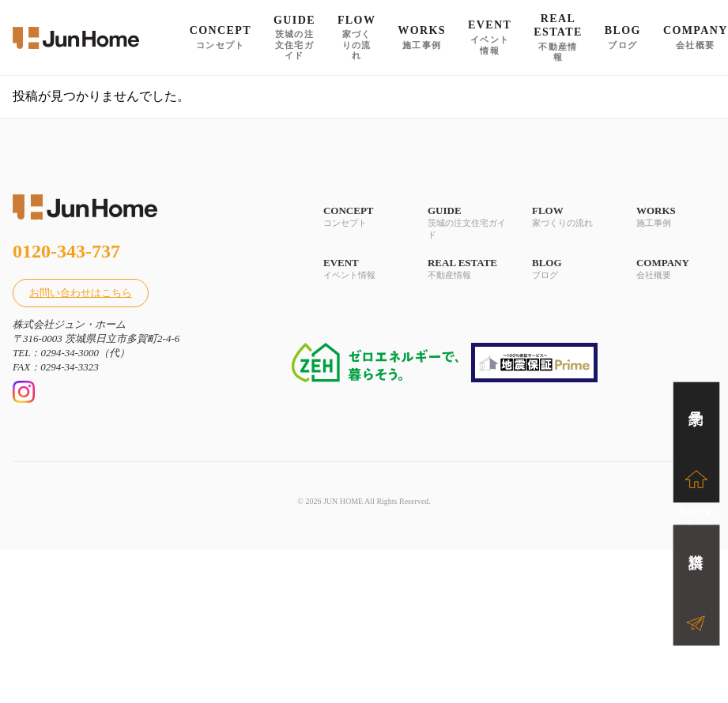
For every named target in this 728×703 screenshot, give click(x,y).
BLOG (571, 269)
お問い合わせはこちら (81, 293)
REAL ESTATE (467, 269)
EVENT (363, 269)
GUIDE (467, 223)
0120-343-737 (66, 251)
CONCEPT (363, 217)
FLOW (571, 217)
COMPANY (676, 269)
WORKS (676, 217)
